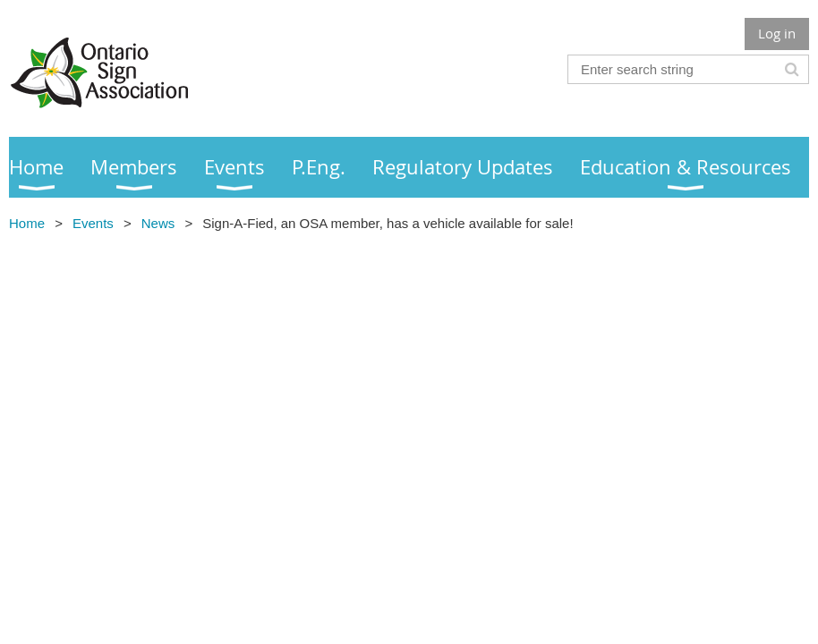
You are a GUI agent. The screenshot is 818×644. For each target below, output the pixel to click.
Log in (777, 33)
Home (27, 223)
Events (93, 223)
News (158, 223)
